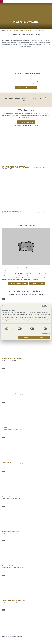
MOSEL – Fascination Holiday (16, 30)
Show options (44, 333)
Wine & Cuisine (27, 30)
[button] (1, 2)
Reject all (26, 338)
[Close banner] (50, 306)
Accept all (42, 338)
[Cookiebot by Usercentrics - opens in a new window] (41, 306)
